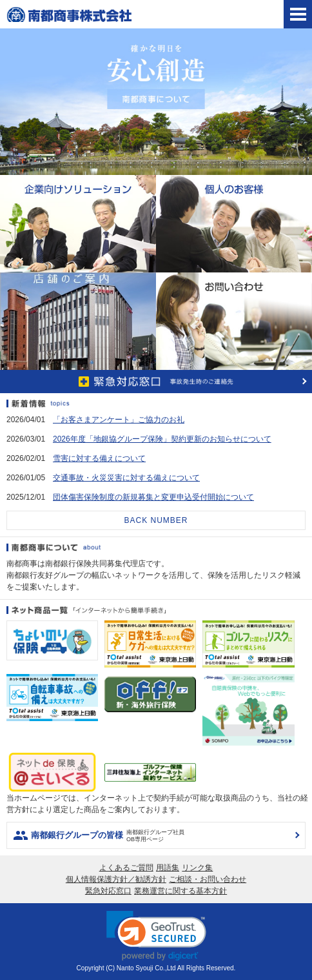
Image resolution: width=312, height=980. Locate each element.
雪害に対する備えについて (99, 458)
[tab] (298, 14)
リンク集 (197, 868)
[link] (156, 936)
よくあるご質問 (126, 868)
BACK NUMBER (156, 520)
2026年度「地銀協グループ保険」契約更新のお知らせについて (162, 439)
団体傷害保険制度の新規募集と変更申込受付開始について (153, 497)
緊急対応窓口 (108, 891)
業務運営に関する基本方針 (180, 891)
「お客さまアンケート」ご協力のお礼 (119, 420)
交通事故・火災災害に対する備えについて (126, 478)
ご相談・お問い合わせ (208, 879)
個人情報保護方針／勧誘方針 (116, 879)
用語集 (168, 868)
